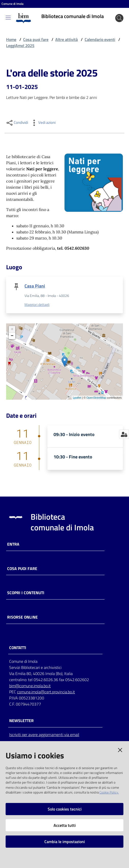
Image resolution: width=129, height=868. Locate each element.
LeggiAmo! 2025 (20, 46)
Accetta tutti (65, 825)
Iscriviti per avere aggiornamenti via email (44, 735)
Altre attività (67, 39)
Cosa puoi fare (36, 39)
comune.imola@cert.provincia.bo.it (46, 692)
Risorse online (22, 617)
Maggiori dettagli (37, 305)
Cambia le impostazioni (65, 842)
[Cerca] (119, 18)
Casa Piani (35, 286)
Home (11, 39)
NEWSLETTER (21, 721)
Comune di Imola (12, 4)
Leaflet (77, 398)
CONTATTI (18, 648)
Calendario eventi (100, 39)
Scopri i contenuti (26, 593)
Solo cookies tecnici (65, 809)
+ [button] (12, 329)
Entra (13, 544)
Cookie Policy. (109, 792)
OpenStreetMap (96, 398)
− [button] (12, 336)
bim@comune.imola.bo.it (30, 686)
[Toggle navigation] (8, 18)
